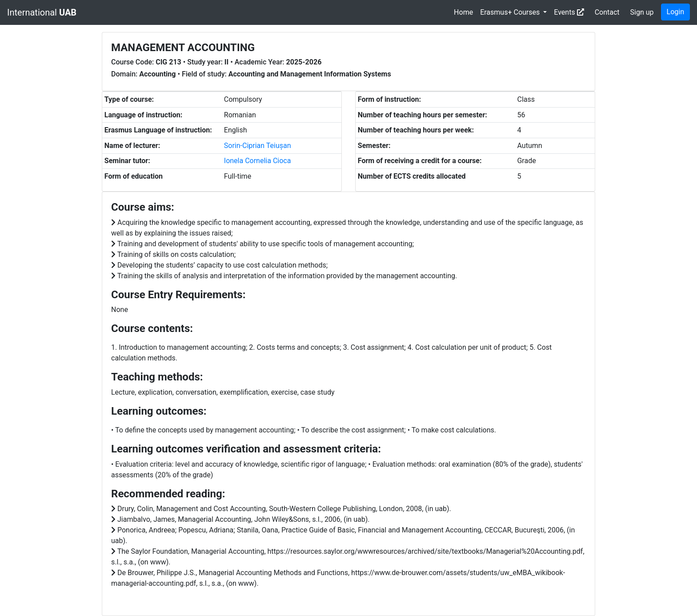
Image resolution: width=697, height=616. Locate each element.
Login (675, 12)
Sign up (642, 12)
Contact (607, 12)
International (42, 12)
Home (463, 12)
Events (569, 12)
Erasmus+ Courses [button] (511, 12)
